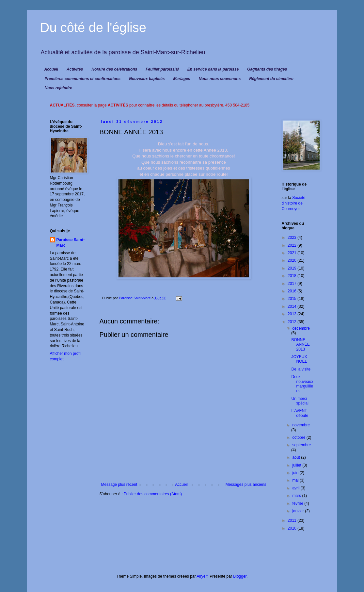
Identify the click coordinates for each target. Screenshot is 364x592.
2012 (293, 322)
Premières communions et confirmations (83, 79)
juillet (297, 465)
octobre (299, 437)
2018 (293, 276)
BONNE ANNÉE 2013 (300, 345)
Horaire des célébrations (114, 69)
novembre (301, 425)
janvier (299, 511)
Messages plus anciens (246, 485)
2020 (293, 260)
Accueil (51, 69)
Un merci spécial (300, 401)
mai (296, 480)
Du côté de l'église (93, 27)
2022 (293, 245)
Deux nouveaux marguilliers (302, 384)
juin (296, 473)
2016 (293, 291)
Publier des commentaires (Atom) (153, 494)
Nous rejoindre (59, 88)
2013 (293, 314)
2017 (293, 284)
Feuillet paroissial (162, 69)
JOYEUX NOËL (299, 359)
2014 (293, 306)
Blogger (240, 576)
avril (296, 488)
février (298, 503)
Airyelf (202, 576)
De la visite (301, 369)
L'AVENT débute (300, 413)
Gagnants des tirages (267, 69)
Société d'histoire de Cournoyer (294, 203)
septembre (301, 445)
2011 (293, 520)
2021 (293, 253)
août (297, 457)
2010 (293, 528)
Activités (75, 69)
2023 (293, 238)
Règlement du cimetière (271, 79)
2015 (293, 299)
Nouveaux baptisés (147, 79)
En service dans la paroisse (213, 69)
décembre (301, 328)
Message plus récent (119, 485)
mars (297, 496)
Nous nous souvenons (220, 79)
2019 (293, 268)
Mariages (182, 79)
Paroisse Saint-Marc (71, 243)
